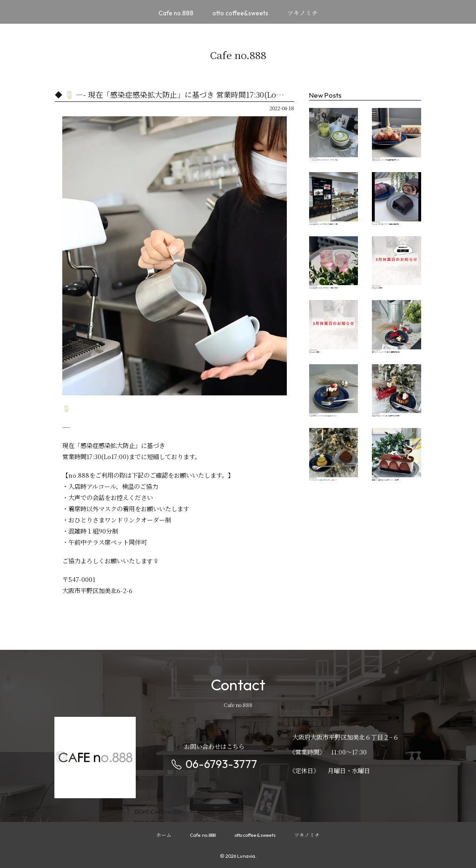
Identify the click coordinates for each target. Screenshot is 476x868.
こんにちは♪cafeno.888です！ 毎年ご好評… (334, 295)
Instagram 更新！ (397, 293)
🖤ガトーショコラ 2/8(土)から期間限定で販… (397, 375)
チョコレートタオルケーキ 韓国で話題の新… (397, 218)
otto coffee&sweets (240, 13)
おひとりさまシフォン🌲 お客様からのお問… (397, 455)
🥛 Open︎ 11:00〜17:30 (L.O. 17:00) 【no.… (334, 141)
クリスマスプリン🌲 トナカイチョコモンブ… (334, 533)
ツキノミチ (302, 13)
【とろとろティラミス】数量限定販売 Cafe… (397, 141)
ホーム (164, 835)
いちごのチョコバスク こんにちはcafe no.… (334, 455)
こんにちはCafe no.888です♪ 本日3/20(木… (334, 218)
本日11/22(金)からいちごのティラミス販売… (397, 533)
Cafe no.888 (176, 13)
